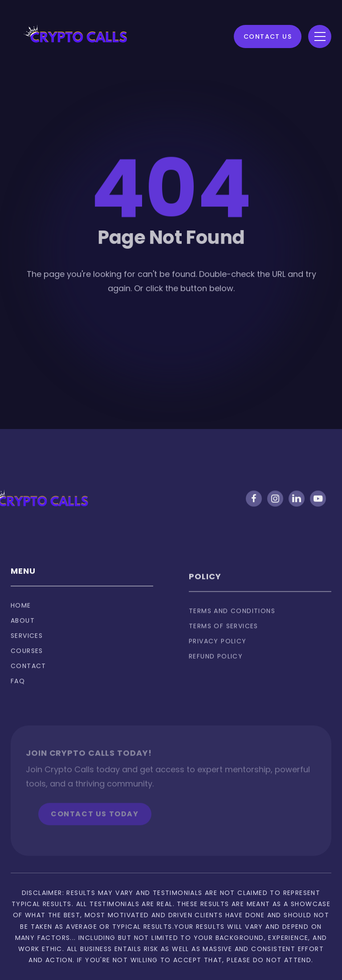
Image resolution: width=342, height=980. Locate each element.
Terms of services (224, 639)
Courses (27, 659)
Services (27, 644)
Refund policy (216, 669)
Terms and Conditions (232, 624)
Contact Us (268, 36)
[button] (320, 36)
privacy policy (218, 654)
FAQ (18, 689)
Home (21, 613)
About (23, 628)
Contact (28, 674)
